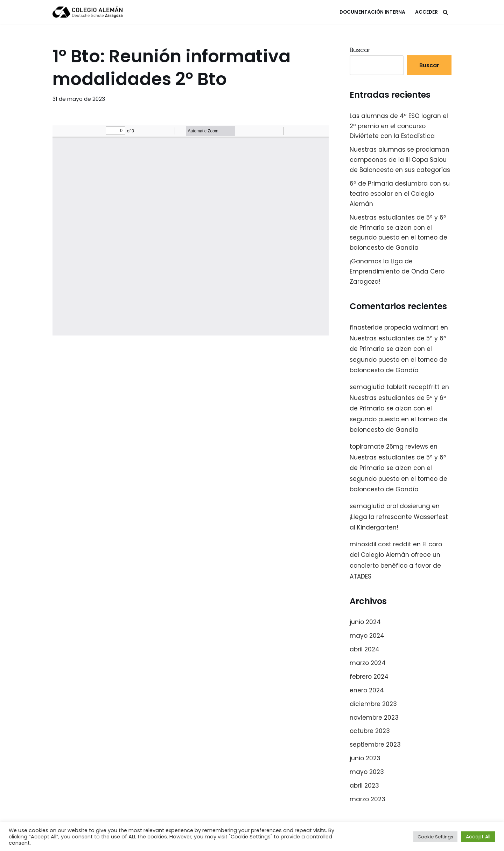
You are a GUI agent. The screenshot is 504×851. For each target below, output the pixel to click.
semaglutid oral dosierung (390, 506)
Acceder (426, 12)
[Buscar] (445, 12)
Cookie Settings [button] (435, 837)
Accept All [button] (478, 837)
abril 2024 (365, 649)
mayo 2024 (367, 636)
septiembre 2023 (375, 745)
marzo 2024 (368, 663)
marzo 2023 (367, 799)
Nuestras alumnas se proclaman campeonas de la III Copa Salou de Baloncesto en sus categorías (400, 160)
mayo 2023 (367, 772)
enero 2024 (367, 690)
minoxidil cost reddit (380, 544)
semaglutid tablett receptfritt (395, 387)
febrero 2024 (369, 677)
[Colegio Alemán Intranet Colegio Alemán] (87, 12)
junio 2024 (365, 622)
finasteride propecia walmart (394, 327)
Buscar (360, 50)
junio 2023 (365, 758)
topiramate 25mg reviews (389, 447)
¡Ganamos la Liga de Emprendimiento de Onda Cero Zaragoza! (397, 271)
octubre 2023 (370, 731)
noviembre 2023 (374, 718)
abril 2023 (364, 786)
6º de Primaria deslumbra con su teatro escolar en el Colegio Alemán (400, 194)
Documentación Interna (372, 12)
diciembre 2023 (373, 704)
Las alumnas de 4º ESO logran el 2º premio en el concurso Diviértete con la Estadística (399, 126)
